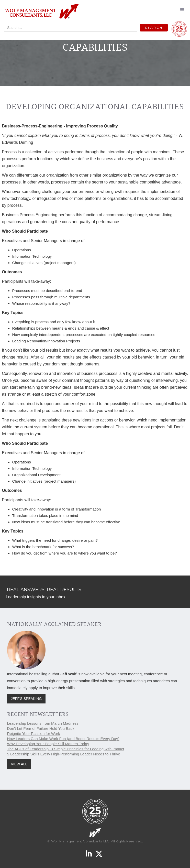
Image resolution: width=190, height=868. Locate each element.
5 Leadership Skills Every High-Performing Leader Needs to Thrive (64, 754)
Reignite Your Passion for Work (34, 734)
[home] (40, 12)
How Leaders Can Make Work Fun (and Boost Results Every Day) (63, 739)
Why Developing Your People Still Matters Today (48, 744)
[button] (182, 10)
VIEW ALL (19, 764)
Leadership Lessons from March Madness (43, 723)
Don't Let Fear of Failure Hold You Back (41, 728)
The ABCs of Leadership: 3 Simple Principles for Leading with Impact (66, 749)
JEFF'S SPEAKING (26, 699)
